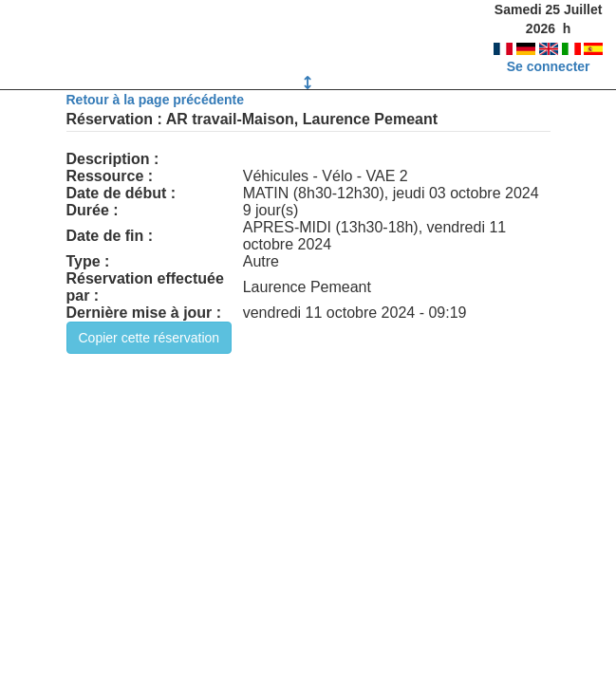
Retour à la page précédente (156, 100)
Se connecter (549, 66)
